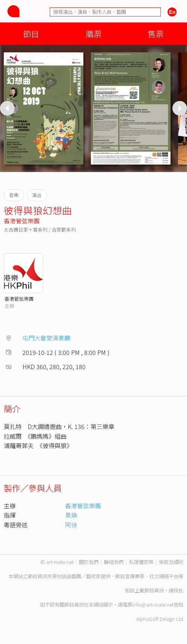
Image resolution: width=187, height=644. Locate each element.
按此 (178, 590)
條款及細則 (171, 562)
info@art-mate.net (153, 605)
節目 (31, 33)
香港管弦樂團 (22, 221)
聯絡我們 (114, 562)
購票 (93, 33)
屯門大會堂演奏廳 (46, 338)
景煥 (71, 515)
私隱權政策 (141, 562)
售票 (156, 33)
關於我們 (89, 562)
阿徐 (71, 525)
